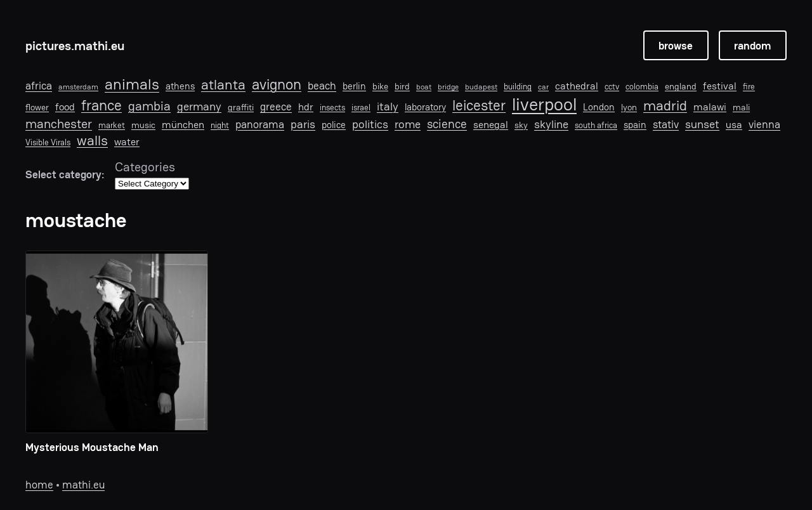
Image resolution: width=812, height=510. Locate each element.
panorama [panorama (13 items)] (260, 125)
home (39, 485)
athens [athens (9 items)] (180, 86)
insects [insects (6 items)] (332, 108)
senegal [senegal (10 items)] (491, 125)
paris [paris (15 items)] (303, 124)
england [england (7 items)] (681, 86)
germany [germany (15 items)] (199, 107)
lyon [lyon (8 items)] (629, 108)
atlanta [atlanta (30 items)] (223, 85)
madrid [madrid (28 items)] (665, 105)
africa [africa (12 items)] (39, 86)
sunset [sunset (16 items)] (702, 124)
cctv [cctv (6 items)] (612, 87)
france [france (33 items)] (101, 106)
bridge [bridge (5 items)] (448, 87)
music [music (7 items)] (143, 125)
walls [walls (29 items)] (92, 141)
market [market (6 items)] (112, 126)
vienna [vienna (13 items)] (764, 125)
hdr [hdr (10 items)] (306, 108)
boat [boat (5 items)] (424, 87)
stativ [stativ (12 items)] (666, 124)
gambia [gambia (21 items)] (149, 106)
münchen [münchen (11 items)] (183, 125)
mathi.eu (83, 485)
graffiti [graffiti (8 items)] (241, 108)
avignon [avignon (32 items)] (277, 85)
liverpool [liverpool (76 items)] (544, 105)
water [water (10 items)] (127, 142)
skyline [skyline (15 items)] (551, 124)
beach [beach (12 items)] (322, 86)
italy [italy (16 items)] (388, 107)
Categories (145, 167)
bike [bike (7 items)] (380, 86)
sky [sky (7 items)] (521, 125)
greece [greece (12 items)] (276, 107)
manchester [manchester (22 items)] (59, 124)
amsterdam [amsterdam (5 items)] (78, 87)
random (752, 46)
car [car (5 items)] (543, 87)
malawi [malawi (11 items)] (710, 107)
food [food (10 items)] (65, 108)
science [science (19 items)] (447, 124)
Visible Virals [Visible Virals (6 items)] (48, 143)
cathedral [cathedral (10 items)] (577, 87)
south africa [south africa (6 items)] (596, 126)
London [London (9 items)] (599, 107)
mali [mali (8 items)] (741, 108)
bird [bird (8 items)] (402, 87)
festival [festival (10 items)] (720, 87)
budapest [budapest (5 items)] (481, 87)
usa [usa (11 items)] (734, 125)
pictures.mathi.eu (75, 46)
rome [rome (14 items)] (408, 124)
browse (676, 46)
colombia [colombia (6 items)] (642, 87)
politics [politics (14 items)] (370, 124)
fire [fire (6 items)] (749, 87)
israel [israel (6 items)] (361, 108)
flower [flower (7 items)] (37, 107)
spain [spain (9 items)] (635, 125)
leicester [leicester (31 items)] (479, 106)
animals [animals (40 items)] (132, 85)
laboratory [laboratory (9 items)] (425, 107)
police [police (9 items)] (334, 125)
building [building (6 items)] (518, 87)
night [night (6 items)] (220, 126)
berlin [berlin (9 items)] (354, 86)
